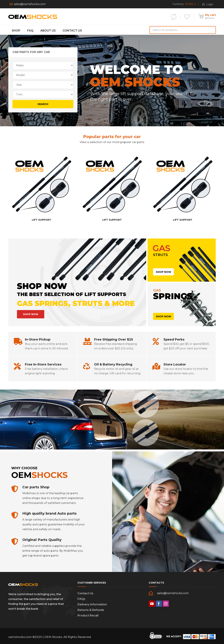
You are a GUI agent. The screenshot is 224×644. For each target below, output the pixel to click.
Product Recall (88, 616)
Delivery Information (92, 604)
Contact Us (85, 593)
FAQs (81, 599)
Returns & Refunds (91, 610)
